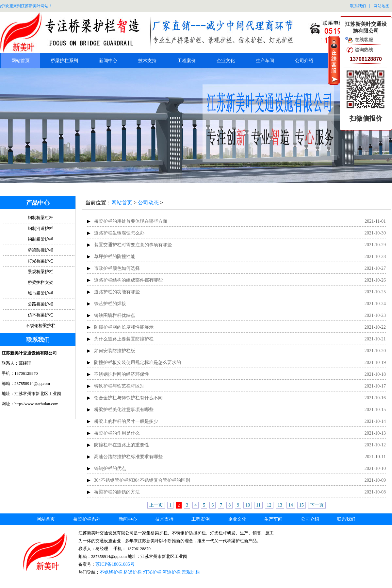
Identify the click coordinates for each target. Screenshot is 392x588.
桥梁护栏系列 (64, 61)
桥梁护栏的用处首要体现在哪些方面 (131, 221)
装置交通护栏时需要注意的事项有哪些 (133, 245)
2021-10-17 (375, 386)
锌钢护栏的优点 (110, 468)
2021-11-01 (375, 221)
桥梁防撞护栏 (41, 250)
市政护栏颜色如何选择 (117, 268)
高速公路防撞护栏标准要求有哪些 (128, 457)
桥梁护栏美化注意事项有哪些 (124, 410)
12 (269, 505)
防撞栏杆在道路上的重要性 (122, 445)
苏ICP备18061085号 (115, 564)
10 (248, 505)
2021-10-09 (375, 480)
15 (302, 505)
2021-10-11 (375, 457)
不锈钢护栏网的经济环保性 (122, 374)
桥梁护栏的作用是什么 (117, 433)
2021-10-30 (375, 233)
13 (280, 505)
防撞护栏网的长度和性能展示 (124, 327)
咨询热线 (364, 50)
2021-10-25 (375, 292)
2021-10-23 (375, 315)
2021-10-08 (375, 492)
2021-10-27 (375, 268)
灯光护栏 (152, 572)
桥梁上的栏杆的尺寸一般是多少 (126, 421)
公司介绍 (304, 61)
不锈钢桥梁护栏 (41, 326)
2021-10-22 (375, 327)
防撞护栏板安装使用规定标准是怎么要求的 (138, 363)
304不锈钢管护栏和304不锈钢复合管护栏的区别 (142, 480)
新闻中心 (108, 61)
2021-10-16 (375, 398)
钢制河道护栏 (41, 228)
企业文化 (226, 61)
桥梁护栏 (133, 572)
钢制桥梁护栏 (41, 239)
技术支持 (147, 61)
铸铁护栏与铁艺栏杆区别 (119, 386)
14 (291, 505)
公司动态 (148, 203)
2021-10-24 (375, 304)
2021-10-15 (375, 410)
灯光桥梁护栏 (41, 261)
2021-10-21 (375, 339)
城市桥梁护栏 (41, 293)
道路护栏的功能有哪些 (117, 292)
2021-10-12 (375, 445)
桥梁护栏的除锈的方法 (117, 492)
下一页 (317, 505)
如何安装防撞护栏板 (115, 351)
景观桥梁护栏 (41, 272)
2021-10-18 (375, 374)
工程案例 (187, 61)
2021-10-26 (375, 280)
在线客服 (364, 40)
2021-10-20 (375, 351)
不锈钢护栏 (111, 572)
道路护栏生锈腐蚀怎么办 (119, 233)
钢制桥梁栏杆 (41, 218)
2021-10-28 (375, 257)
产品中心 (38, 203)
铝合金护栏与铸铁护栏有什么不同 (128, 398)
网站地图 (382, 6)
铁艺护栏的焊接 (110, 304)
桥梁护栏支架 (41, 282)
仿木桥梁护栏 (41, 315)
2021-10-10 (375, 468)
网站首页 (21, 61)
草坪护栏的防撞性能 (115, 257)
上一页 (156, 505)
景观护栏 (191, 572)
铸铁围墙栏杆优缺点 (115, 315)
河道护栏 (171, 572)
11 (258, 505)
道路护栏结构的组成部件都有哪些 (128, 280)
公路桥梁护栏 (41, 304)
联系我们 (358, 6)
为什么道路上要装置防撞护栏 (124, 339)
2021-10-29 (375, 245)
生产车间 (265, 61)
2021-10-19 (375, 363)
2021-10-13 (375, 433)
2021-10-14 (375, 421)
